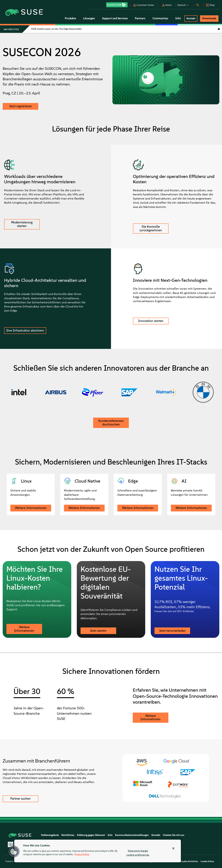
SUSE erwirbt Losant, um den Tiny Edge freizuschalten (56, 29)
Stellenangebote (50, 835)
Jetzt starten (98, 631)
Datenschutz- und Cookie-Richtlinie (180, 861)
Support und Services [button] (115, 18)
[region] (98, 851)
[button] (118, 4)
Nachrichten (11, 29)
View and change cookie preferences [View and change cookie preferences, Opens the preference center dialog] (138, 853)
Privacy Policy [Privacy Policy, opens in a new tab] (82, 855)
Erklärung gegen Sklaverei (91, 835)
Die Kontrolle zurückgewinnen (151, 228)
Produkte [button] (70, 18)
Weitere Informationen (31, 508)
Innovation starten (151, 321)
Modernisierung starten (22, 224)
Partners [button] (140, 18)
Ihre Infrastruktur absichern (25, 330)
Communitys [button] (160, 18)
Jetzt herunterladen (172, 631)
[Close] (173, 848)
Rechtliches (68, 835)
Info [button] (178, 18)
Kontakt (156, 835)
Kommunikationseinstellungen (132, 835)
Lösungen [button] (89, 18)
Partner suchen (20, 799)
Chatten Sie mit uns (174, 835)
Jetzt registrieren (21, 106)
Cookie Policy (207, 861)
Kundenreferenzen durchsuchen (111, 423)
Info (110, 835)
